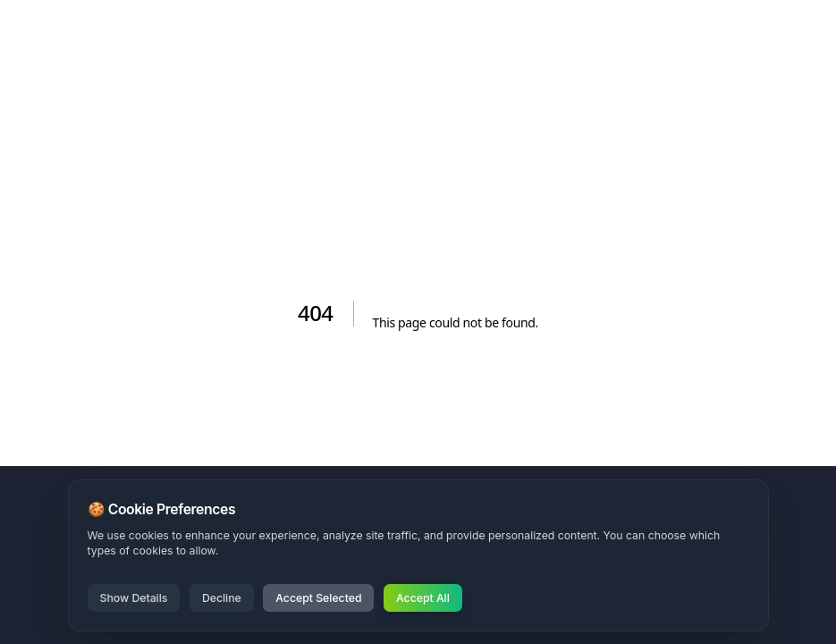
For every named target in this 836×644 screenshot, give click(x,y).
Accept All (423, 598)
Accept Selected (318, 598)
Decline (222, 598)
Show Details (134, 598)
